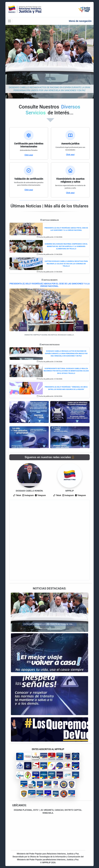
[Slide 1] (41, 629)
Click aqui (29, 155)
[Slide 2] (45, 629)
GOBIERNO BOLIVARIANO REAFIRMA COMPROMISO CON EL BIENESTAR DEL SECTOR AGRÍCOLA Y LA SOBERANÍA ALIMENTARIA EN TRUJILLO (66, 246)
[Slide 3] (49, 629)
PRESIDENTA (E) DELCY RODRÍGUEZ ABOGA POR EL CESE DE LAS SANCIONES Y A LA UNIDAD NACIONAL (66, 229)
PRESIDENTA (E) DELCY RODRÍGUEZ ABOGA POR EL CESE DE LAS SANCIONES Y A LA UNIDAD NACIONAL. (50, 285)
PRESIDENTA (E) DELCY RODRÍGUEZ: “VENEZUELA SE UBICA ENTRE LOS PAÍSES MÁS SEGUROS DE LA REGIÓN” (66, 388)
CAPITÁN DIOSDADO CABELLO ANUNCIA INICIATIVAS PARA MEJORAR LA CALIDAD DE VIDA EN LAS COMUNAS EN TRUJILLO (66, 264)
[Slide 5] (58, 629)
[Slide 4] (54, 629)
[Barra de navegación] (9, 21)
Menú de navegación (80, 21)
